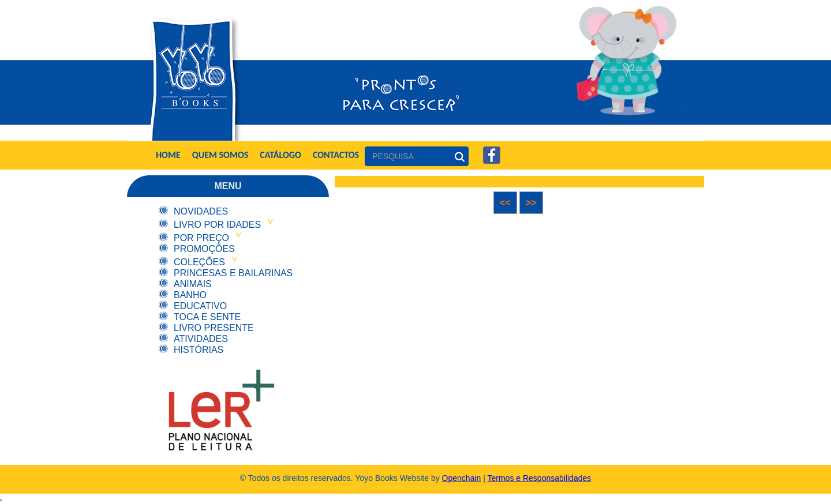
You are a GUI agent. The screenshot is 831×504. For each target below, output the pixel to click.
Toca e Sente (207, 317)
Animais (193, 284)
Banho (190, 295)
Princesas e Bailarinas (233, 273)
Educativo (200, 306)
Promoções (204, 249)
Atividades (201, 339)
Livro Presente (214, 328)
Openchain (462, 478)
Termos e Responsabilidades (540, 478)
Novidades (201, 211)
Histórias (199, 350)
